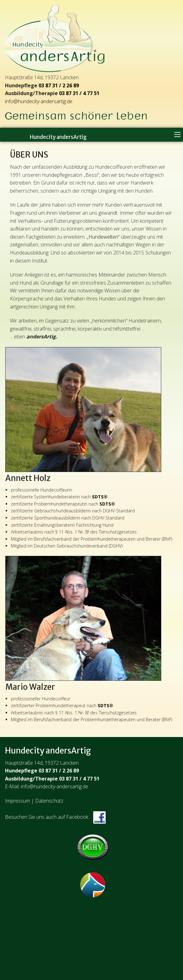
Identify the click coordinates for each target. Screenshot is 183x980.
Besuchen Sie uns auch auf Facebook (55, 817)
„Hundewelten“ (103, 237)
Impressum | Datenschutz (34, 801)
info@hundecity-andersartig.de (39, 101)
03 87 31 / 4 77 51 (79, 93)
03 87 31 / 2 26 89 (59, 85)
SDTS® (100, 497)
